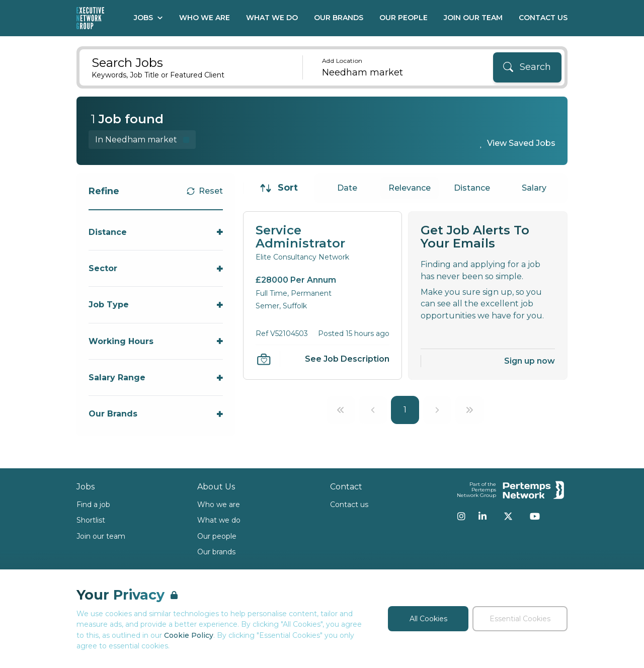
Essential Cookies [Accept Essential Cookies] (520, 619)
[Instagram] (461, 516)
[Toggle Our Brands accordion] (156, 414)
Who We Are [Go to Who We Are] (205, 18)
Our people (217, 536)
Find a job (93, 505)
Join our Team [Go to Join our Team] (473, 18)
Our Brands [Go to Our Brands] (339, 18)
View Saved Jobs (521, 143)
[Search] (527, 67)
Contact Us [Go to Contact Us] (543, 18)
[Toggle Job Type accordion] (156, 305)
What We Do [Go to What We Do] (272, 18)
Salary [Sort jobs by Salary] (534, 188)
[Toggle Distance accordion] (156, 232)
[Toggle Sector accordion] (156, 268)
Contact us (349, 505)
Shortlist (91, 520)
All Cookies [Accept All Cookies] (428, 619)
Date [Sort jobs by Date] (347, 188)
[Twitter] (508, 516)
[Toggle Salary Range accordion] (156, 378)
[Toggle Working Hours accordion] (156, 341)
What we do (219, 520)
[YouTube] (535, 516)
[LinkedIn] (482, 516)
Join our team (101, 536)
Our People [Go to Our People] (404, 18)
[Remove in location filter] (142, 140)
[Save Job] (264, 359)
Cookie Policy (189, 635)
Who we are (219, 505)
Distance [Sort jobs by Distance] (472, 188)
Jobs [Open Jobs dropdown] (148, 18)
